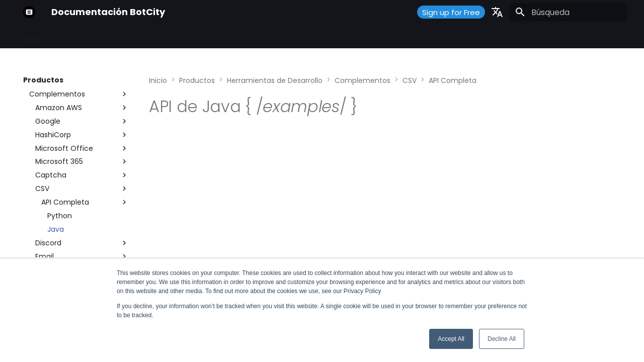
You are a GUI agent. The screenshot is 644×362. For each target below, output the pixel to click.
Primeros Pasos (80, 37)
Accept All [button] (451, 339)
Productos (136, 37)
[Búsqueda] (568, 12)
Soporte (255, 37)
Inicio (32, 37)
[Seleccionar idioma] (497, 12)
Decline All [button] (502, 339)
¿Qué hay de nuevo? (317, 37)
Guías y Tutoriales (197, 37)
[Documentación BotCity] (29, 12)
